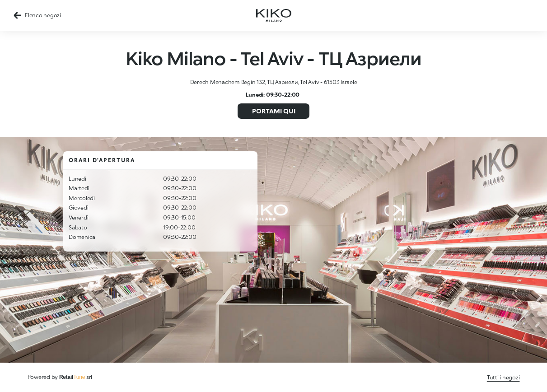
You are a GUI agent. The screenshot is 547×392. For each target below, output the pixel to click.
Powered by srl (60, 377)
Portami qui (274, 111)
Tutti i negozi (503, 377)
